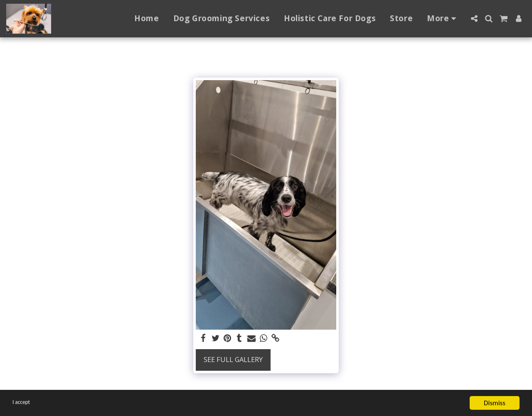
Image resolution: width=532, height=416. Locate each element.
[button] (474, 18)
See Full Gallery (233, 359)
